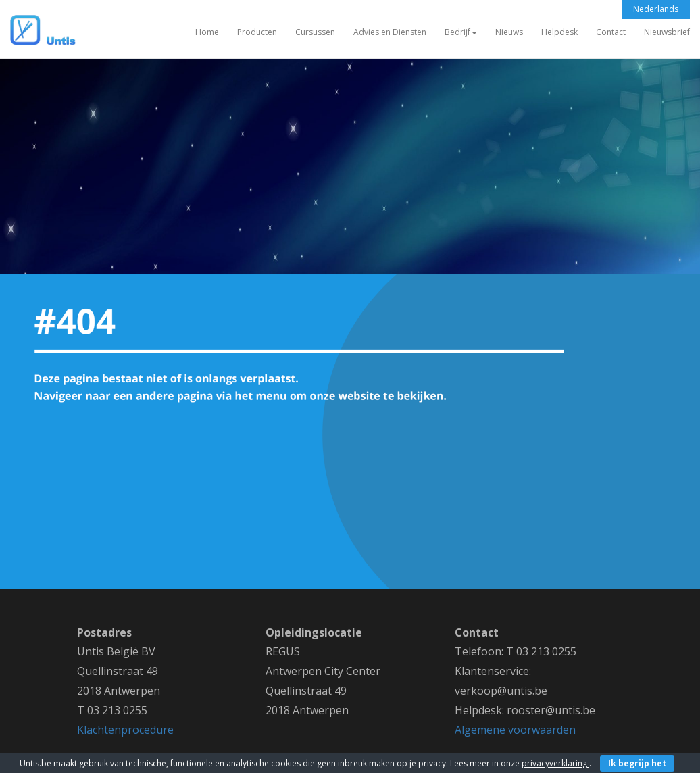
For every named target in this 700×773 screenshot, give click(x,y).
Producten (257, 32)
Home (207, 32)
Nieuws (509, 32)
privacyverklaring (555, 763)
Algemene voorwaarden (515, 730)
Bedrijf (461, 32)
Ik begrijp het (637, 763)
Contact (611, 32)
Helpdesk (559, 32)
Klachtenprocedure (125, 730)
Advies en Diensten (390, 32)
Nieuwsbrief (667, 32)
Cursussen (315, 32)
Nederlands (656, 9)
